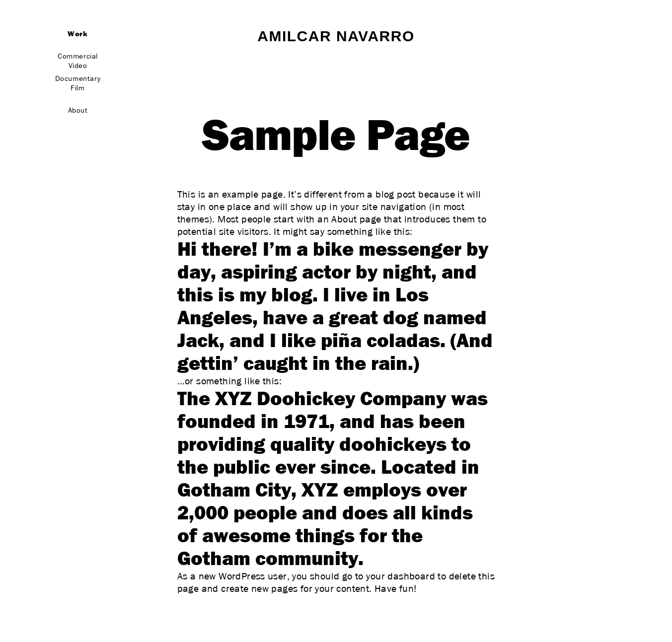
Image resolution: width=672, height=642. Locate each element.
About (78, 110)
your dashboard (401, 576)
